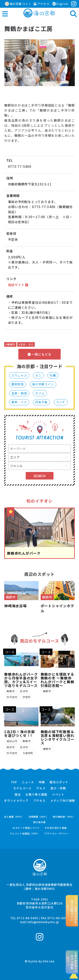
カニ (38, 375)
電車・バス (19, 402)
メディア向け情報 (63, 801)
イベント (58, 795)
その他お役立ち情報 (56, 828)
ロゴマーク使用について (26, 828)
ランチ (61, 402)
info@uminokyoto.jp (43, 922)
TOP (14, 782)
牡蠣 (53, 375)
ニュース (28, 782)
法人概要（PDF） (14, 817)
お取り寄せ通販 (36, 795)
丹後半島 (41, 402)
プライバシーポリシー (57, 833)
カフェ (40, 393)
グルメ (41, 788)
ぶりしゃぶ (19, 375)
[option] (39, 63)
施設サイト (18, 285)
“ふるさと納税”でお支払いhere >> (72, 911)
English (60, 4)
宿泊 (18, 795)
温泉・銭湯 (19, 393)
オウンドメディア (16, 801)
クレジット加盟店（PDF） (25, 833)
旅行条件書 (39, 822)
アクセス (42, 4)
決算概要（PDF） (38, 817)
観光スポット (59, 782)
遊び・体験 (58, 788)
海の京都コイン (18, 4)
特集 (42, 782)
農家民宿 (18, 384)
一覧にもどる (39, 354)
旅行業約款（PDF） (64, 817)
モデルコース (22, 788)
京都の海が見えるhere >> (72, 962)
